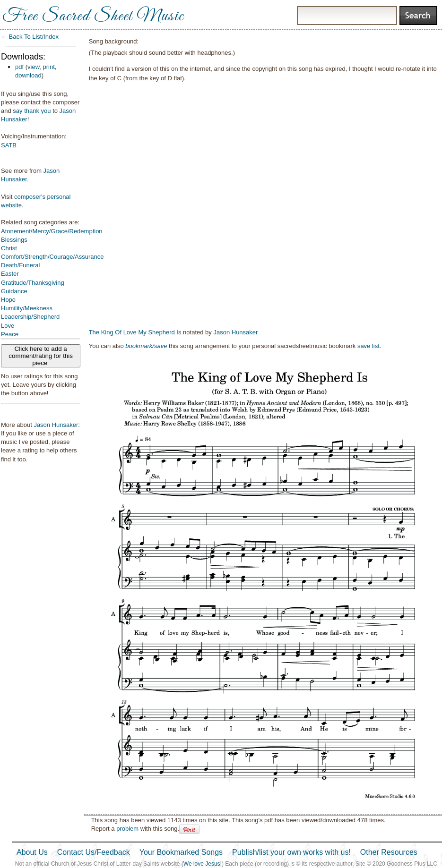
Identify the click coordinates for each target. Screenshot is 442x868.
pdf (19, 67)
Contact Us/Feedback (94, 852)
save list (368, 346)
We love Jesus (202, 864)
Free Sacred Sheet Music (93, 17)
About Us (32, 852)
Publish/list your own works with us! (291, 852)
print (49, 67)
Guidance (14, 291)
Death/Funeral (20, 265)
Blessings (14, 240)
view (33, 67)
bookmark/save (146, 346)
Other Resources (389, 852)
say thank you (32, 111)
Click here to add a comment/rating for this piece (41, 356)
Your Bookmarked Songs (181, 852)
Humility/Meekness (27, 308)
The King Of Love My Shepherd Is (135, 332)
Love (8, 326)
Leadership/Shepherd (30, 317)
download (28, 75)
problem (127, 829)
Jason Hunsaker (56, 425)
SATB (9, 145)
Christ (9, 248)
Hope (8, 300)
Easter (10, 274)
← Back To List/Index (30, 37)
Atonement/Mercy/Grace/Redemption (52, 231)
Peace (10, 334)
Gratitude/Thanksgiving (33, 283)
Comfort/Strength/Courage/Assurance (52, 257)
